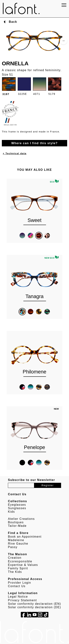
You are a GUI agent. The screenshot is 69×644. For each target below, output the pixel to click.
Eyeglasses (17, 505)
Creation (15, 558)
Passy (13, 547)
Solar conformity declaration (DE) (34, 607)
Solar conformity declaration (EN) (34, 604)
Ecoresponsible (20, 561)
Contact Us (17, 586)
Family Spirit (18, 568)
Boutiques (16, 522)
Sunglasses (17, 508)
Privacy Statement (22, 600)
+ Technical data (15, 153)
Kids (11, 512)
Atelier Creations (21, 519)
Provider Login (20, 583)
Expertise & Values (23, 565)
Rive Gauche (18, 544)
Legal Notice (18, 597)
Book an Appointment (25, 537)
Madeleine (16, 540)
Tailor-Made (17, 526)
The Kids (15, 572)
